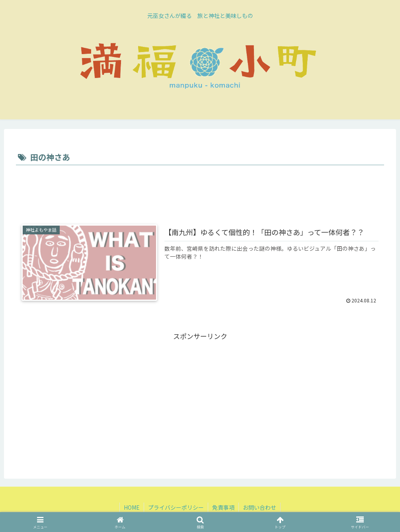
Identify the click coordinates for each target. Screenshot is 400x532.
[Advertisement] (200, 190)
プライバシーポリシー (176, 507)
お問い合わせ (260, 507)
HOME (132, 507)
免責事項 (223, 507)
